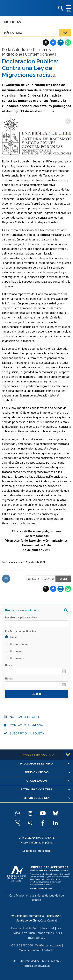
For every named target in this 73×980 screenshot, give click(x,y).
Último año (15, 658)
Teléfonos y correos (48, 945)
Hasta (9, 678)
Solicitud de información (36, 851)
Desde (9, 665)
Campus (16, 928)
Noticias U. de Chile (25, 717)
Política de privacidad (36, 966)
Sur (58, 933)
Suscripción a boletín (27, 733)
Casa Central (49, 920)
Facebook (53, 43)
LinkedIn (61, 43)
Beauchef (48, 928)
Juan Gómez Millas (41, 933)
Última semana (17, 644)
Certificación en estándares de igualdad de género (37, 898)
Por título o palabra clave (21, 617)
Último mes (15, 651)
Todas (11, 637)
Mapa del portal (29, 950)
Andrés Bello (31, 928)
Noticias (13, 22)
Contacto (48, 950)
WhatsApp (68, 43)
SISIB (16, 961)
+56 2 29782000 (22, 945)
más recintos (37, 937)
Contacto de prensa (26, 725)
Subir (6, 579)
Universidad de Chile (34, 961)
